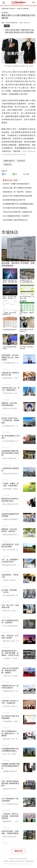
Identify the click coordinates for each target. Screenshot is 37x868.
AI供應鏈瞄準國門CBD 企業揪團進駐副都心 (18, 204)
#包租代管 (8, 164)
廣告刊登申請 (20, 861)
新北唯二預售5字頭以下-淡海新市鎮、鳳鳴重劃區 (10, 420)
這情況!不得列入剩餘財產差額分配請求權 (17, 196)
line (15, 174)
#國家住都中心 (9, 161)
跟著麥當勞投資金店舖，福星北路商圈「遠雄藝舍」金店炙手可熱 (10, 653)
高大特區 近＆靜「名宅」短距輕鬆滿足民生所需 (27, 282)
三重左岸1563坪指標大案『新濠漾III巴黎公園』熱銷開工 (10, 670)
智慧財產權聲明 (29, 861)
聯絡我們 (12, 859)
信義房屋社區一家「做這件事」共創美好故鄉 (19, 192)
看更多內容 (18, 851)
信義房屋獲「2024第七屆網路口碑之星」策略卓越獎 (10, 357)
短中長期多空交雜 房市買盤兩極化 (15, 208)
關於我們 (18, 859)
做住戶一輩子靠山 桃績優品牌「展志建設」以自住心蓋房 (10, 298)
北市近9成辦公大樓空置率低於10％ (15, 220)
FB (4, 174)
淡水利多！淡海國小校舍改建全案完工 (16, 184)
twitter (26, 174)
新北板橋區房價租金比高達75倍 (14, 200)
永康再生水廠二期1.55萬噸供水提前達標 (17, 188)
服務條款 (6, 861)
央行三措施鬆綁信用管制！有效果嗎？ (16, 216)
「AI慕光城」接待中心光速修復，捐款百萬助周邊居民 (10, 816)
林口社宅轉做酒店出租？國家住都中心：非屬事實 (10, 733)
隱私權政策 (12, 861)
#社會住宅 (21, 161)
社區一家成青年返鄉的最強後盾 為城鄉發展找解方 (10, 783)
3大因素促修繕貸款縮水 (10, 330)
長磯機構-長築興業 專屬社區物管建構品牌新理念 (11, 766)
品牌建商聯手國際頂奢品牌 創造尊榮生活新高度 (10, 453)
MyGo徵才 (24, 859)
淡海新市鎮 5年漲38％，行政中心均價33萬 (15, 9)
